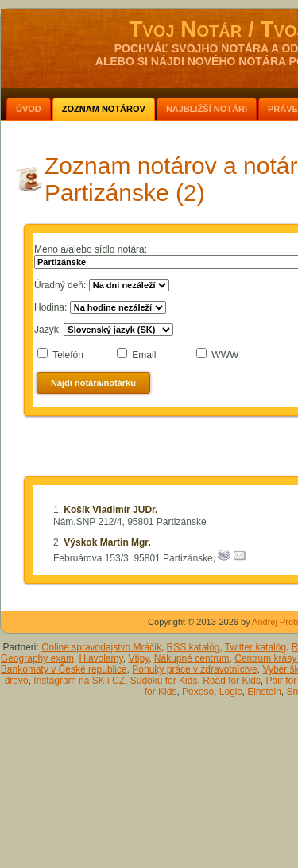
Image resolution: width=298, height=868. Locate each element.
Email (144, 355)
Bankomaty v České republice (64, 669)
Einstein (264, 692)
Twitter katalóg (255, 647)
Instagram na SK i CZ (79, 681)
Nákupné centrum (192, 658)
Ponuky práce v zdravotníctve (194, 669)
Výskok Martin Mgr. (107, 542)
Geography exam (37, 658)
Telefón (68, 355)
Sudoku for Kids (164, 681)
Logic (231, 692)
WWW (225, 355)
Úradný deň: (60, 285)
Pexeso (198, 692)
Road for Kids (232, 681)
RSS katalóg (194, 647)
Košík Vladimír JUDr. (110, 510)
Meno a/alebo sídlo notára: (91, 249)
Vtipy (138, 658)
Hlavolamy (101, 658)
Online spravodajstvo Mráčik (101, 647)
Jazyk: (48, 330)
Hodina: (50, 307)
